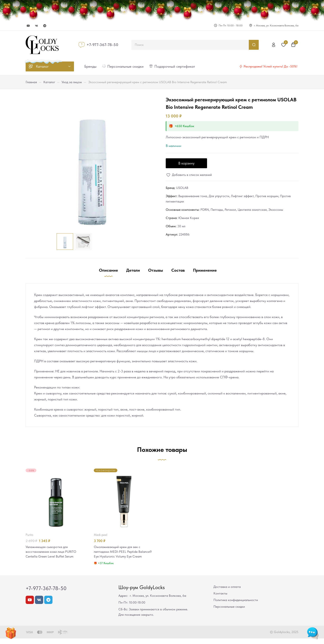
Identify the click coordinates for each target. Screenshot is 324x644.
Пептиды (217, 210)
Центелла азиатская (252, 210)
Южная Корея (189, 218)
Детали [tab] (133, 270)
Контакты (220, 599)
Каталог (49, 82)
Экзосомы (276, 210)
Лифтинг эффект (242, 196)
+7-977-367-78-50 (102, 45)
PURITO (29, 535)
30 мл (181, 226)
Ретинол (230, 210)
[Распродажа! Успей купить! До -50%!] (241, 66)
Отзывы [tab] (156, 270)
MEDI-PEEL (101, 535)
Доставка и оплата (227, 592)
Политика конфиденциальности (236, 606)
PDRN (205, 210)
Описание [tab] (108, 270)
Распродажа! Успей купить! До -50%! (270, 66)
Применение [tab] (205, 270)
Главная (31, 82)
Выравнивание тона (193, 196)
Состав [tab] (178, 270)
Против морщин (267, 196)
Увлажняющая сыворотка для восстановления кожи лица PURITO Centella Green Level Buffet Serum (52, 552)
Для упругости (219, 196)
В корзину (186, 163)
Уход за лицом (72, 82)
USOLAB (182, 188)
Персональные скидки (229, 612)
